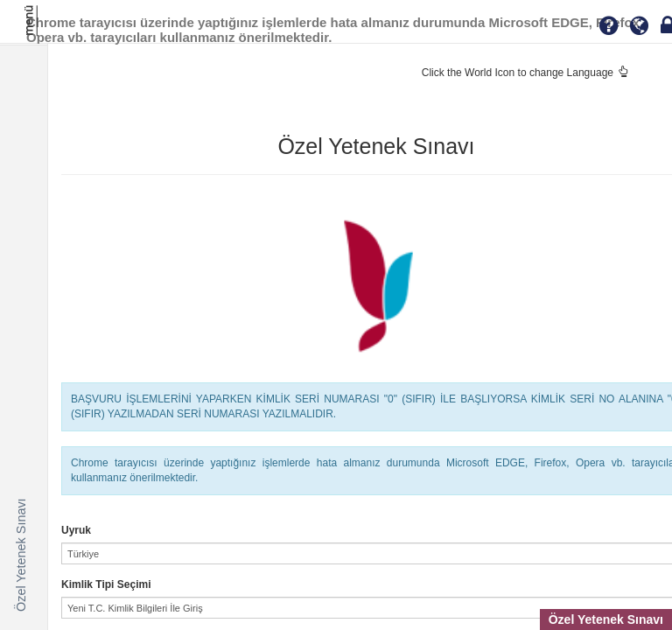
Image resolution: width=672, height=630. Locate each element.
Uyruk (76, 530)
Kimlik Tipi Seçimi (106, 584)
